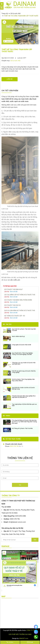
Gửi (20, 485)
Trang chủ (5, 13)
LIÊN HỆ (10, 79)
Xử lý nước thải (15, 13)
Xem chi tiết (14, 292)
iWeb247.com (23, 638)
